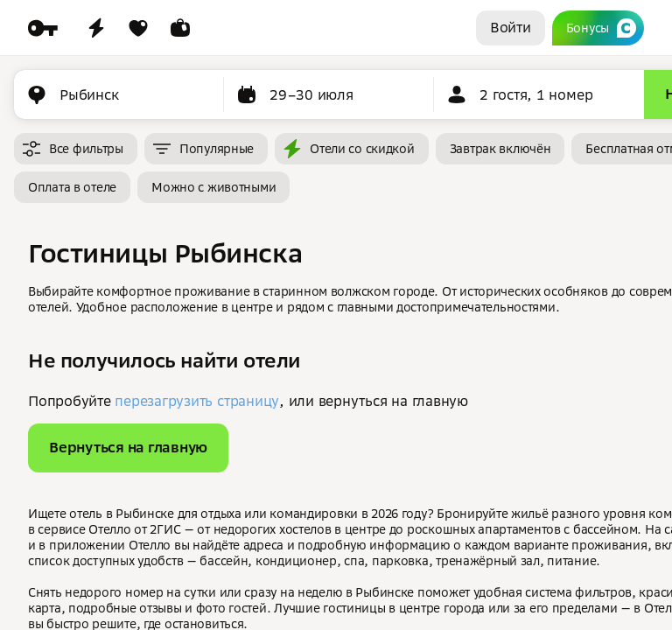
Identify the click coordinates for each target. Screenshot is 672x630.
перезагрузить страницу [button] (197, 401)
